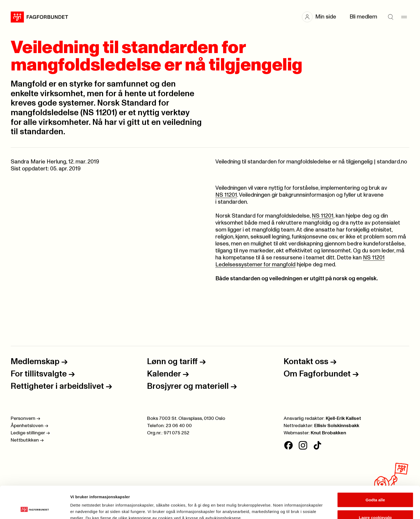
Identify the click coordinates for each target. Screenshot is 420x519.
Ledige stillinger (30, 433)
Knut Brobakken (328, 433)
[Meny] (404, 17)
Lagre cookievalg (375, 487)
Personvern (25, 419)
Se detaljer (288, 505)
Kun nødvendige (375, 505)
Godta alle (375, 470)
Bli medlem (363, 17)
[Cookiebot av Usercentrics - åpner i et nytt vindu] (35, 509)
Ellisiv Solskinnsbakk (337, 426)
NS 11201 (226, 195)
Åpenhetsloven (29, 426)
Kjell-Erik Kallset (343, 419)
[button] (322, 17)
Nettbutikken (27, 440)
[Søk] (391, 17)
